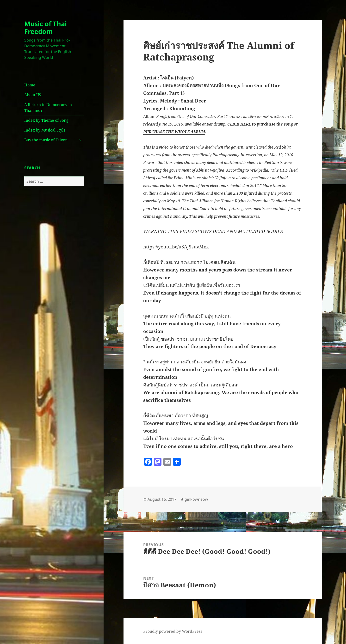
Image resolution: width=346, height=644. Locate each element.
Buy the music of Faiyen (46, 140)
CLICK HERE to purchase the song (260, 124)
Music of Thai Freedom (46, 27)
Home (30, 85)
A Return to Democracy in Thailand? (48, 108)
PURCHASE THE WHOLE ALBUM (174, 132)
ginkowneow (196, 499)
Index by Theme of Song (46, 120)
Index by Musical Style (45, 130)
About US (33, 95)
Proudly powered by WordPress (173, 631)
